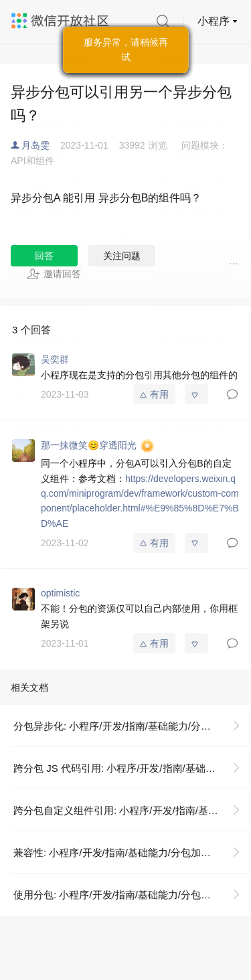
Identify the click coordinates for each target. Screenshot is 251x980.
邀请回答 (54, 274)
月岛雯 (35, 145)
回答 (44, 256)
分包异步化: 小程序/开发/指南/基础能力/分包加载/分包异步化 (132, 726)
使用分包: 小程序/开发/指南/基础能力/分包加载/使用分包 (132, 895)
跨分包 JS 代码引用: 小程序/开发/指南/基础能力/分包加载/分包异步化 (132, 768)
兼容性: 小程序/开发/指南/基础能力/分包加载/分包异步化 (132, 852)
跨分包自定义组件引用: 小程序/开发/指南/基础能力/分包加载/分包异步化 (132, 810)
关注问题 (122, 256)
